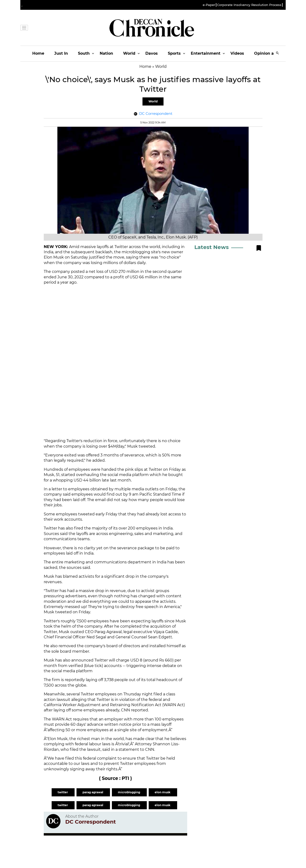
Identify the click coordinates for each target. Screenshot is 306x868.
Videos (237, 53)
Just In (61, 53)
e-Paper (209, 5)
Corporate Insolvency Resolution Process (249, 5)
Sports (174, 53)
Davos (152, 53)
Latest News (212, 247)
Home (38, 53)
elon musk (163, 792)
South (84, 53)
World (129, 53)
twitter (63, 792)
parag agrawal (93, 792)
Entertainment (206, 53)
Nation (106, 53)
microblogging (129, 792)
